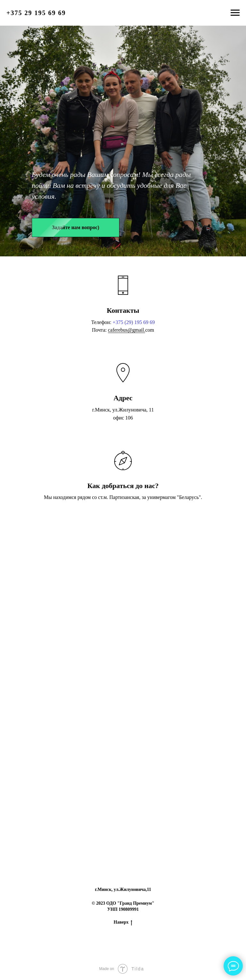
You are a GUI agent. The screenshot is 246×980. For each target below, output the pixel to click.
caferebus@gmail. (127, 330)
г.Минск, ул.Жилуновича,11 (123, 889)
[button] (76, 228)
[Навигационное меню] (235, 13)
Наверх (123, 923)
